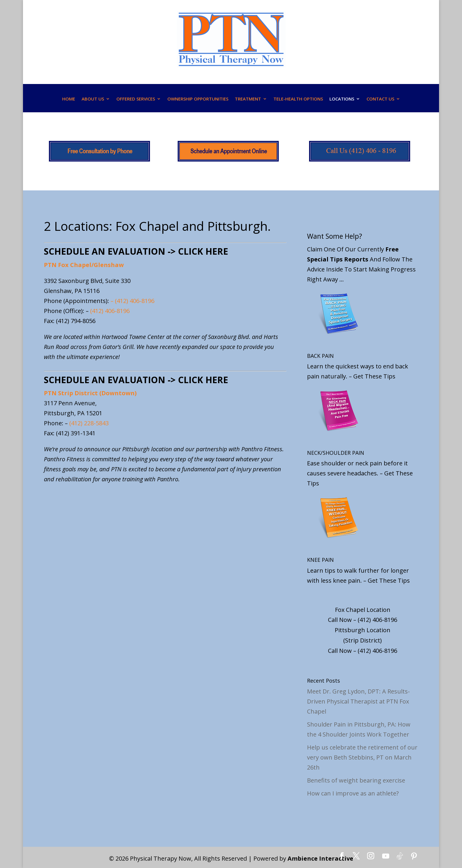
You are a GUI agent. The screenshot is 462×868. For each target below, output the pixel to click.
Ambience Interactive (320, 858)
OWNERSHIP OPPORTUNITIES (198, 99)
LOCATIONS (342, 99)
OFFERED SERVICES (136, 99)
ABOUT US (93, 99)
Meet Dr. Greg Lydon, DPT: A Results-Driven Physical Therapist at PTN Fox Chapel (358, 701)
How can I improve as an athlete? (353, 793)
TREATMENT (248, 99)
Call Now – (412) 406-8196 (363, 620)
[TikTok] (400, 856)
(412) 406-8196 (135, 301)
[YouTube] (386, 856)
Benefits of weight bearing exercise (356, 780)
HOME (69, 99)
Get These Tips (374, 376)
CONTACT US (380, 99)
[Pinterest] (414, 856)
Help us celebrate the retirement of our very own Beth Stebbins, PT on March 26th (362, 757)
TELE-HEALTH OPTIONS (298, 99)
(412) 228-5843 (89, 423)
